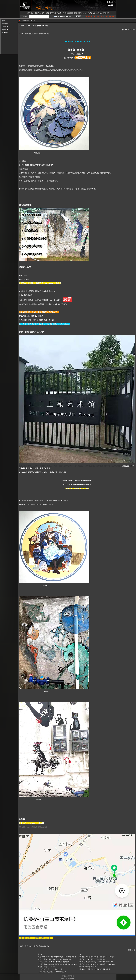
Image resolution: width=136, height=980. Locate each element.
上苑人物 (99, 13)
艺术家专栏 (61, 13)
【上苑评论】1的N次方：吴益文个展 (50, 969)
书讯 (75, 13)
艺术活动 (4, 33)
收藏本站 (110, 2)
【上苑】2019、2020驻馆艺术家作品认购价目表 (54, 962)
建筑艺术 (38, 13)
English (111, 5)
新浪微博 (43, 34)
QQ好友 (31, 34)
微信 (27, 34)
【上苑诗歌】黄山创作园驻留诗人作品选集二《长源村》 (96, 957)
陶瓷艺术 (4, 30)
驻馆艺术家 (69, 13)
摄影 (3, 21)
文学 (43, 13)
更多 (48, 34)
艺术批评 (106, 13)
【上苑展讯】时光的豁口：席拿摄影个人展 (52, 972)
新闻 (47, 13)
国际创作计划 (82, 13)
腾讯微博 (37, 34)
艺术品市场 (92, 13)
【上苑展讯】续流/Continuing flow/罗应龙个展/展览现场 (95, 962)
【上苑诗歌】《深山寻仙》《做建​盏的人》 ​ (91, 959)
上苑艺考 (53, 13)
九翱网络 (71, 978)
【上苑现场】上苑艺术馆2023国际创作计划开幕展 (94, 969)
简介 (32, 13)
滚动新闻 (4, 24)
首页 (28, 13)
